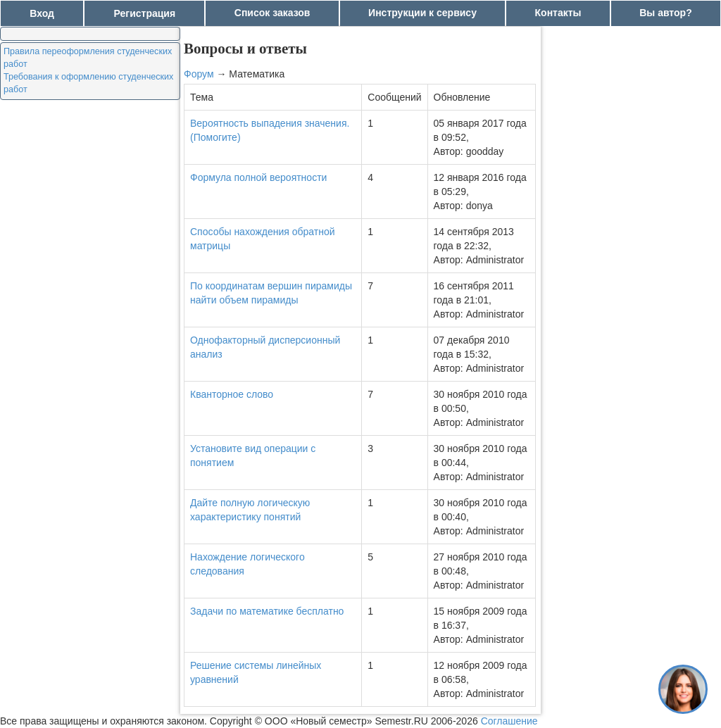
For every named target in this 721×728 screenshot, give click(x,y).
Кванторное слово (232, 394)
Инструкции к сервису (422, 13)
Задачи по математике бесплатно (267, 611)
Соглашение (509, 721)
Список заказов (272, 13)
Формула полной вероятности (258, 177)
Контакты (558, 13)
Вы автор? (666, 13)
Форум (199, 74)
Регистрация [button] (145, 13)
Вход (42, 13)
